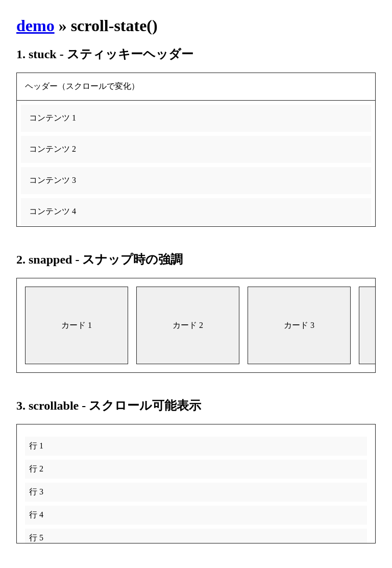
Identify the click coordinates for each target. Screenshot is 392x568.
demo (35, 26)
